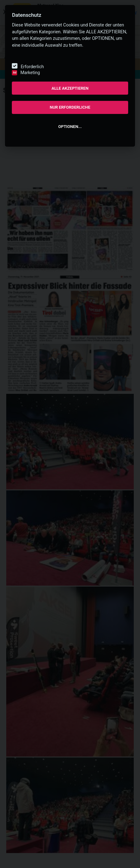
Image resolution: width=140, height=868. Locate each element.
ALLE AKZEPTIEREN (70, 88)
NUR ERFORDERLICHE (70, 107)
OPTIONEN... (70, 127)
